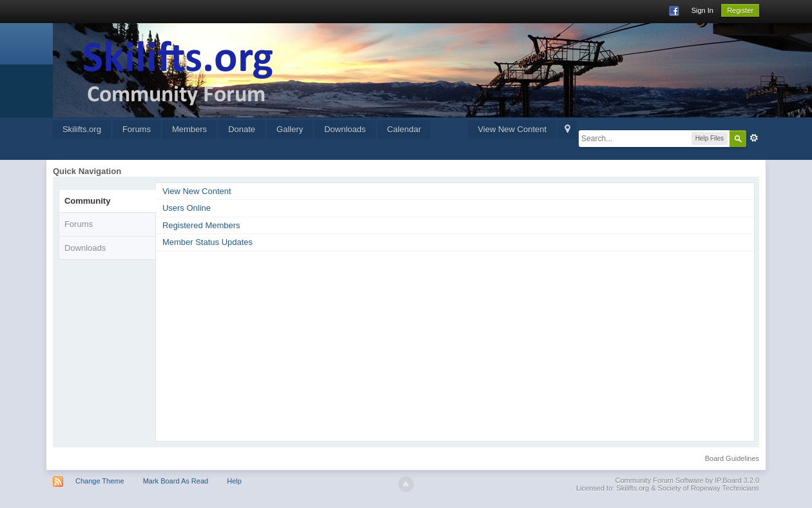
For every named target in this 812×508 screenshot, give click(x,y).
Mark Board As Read (176, 481)
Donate (242, 129)
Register (740, 10)
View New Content (512, 129)
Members (189, 129)
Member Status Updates (208, 242)
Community (88, 201)
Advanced (754, 138)
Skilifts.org (82, 129)
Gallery (290, 129)
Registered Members (201, 225)
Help (234, 481)
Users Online (187, 208)
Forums (137, 129)
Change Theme (100, 481)
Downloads (345, 129)
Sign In (702, 10)
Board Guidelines (732, 458)
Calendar (404, 129)
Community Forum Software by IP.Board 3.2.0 (688, 480)
